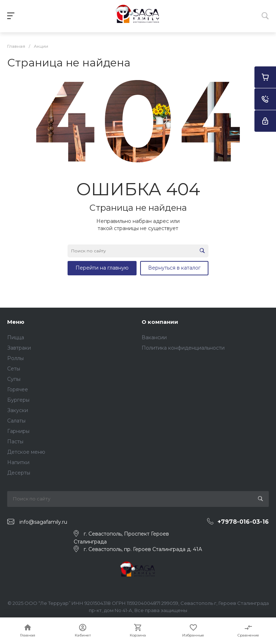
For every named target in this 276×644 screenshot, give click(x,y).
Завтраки (19, 348)
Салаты (16, 421)
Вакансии (154, 337)
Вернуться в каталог (174, 268)
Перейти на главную (102, 268)
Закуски (18, 410)
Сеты (14, 369)
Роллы (15, 358)
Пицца (16, 337)
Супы (14, 379)
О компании (160, 322)
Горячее (18, 389)
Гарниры (18, 431)
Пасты (15, 442)
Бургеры (18, 400)
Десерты (19, 473)
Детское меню (26, 452)
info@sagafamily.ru (43, 522)
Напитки (18, 462)
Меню (16, 322)
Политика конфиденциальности (183, 348)
